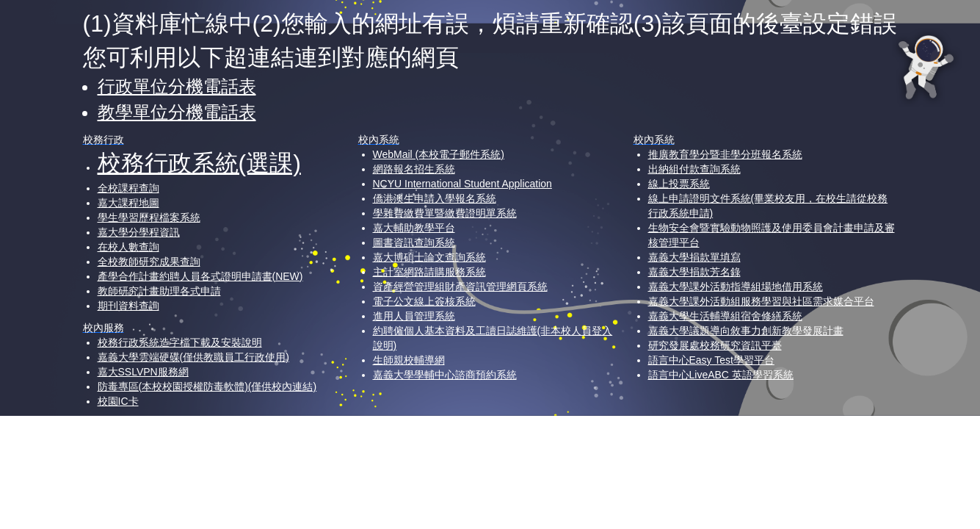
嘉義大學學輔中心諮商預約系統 (445, 375)
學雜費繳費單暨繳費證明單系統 (445, 213)
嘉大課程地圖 (128, 203)
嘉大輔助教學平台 (414, 228)
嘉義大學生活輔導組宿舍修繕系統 (725, 316)
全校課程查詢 (128, 188)
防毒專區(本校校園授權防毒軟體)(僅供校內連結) (207, 386)
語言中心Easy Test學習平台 (711, 360)
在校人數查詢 (128, 247)
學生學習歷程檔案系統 (149, 217)
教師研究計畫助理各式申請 (159, 291)
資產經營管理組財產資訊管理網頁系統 (460, 287)
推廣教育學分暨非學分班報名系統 (725, 154)
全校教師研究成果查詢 (149, 262)
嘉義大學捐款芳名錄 (694, 272)
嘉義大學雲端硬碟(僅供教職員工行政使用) (193, 357)
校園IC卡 (118, 401)
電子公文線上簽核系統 (424, 301)
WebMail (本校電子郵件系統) (439, 154)
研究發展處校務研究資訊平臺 (715, 345)
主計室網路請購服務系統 (429, 272)
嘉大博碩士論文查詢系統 (429, 257)
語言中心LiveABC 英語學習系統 (721, 375)
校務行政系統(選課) (199, 163)
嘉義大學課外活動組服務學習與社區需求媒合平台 (761, 301)
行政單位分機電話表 (177, 86)
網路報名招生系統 (414, 169)
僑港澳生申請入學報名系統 (435, 198)
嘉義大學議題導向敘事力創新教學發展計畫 (746, 331)
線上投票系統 (679, 184)
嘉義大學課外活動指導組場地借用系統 (736, 287)
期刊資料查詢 (128, 306)
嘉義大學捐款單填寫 (694, 257)
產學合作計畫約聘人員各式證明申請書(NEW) (200, 276)
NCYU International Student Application (462, 184)
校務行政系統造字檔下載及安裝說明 (180, 342)
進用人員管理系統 (414, 316)
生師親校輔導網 (409, 360)
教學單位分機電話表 (177, 112)
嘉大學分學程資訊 (139, 232)
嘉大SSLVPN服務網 (143, 372)
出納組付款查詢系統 (694, 169)
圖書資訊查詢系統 (414, 242)
